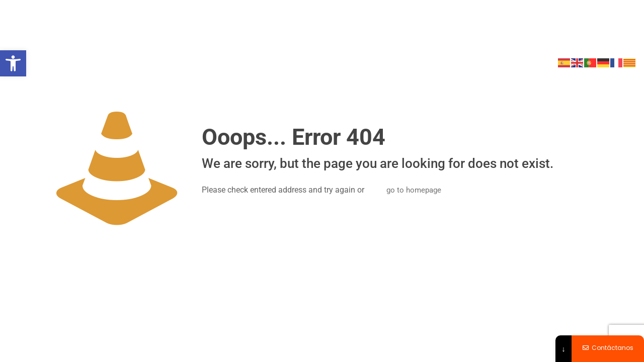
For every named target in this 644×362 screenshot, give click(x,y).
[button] (13, 63)
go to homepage (414, 190)
